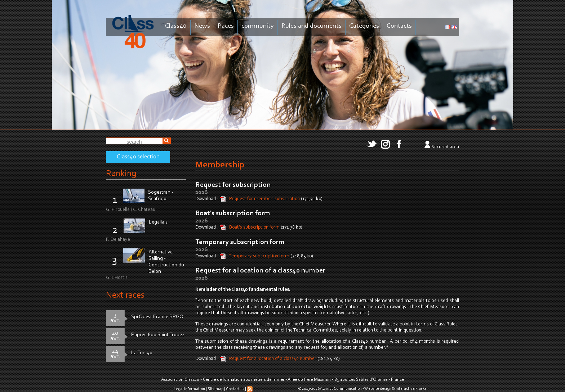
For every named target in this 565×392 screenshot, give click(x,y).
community (258, 26)
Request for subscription (233, 185)
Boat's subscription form (233, 213)
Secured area (445, 147)
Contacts (399, 26)
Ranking (121, 174)
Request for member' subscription (265, 199)
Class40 (176, 26)
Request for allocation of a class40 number (260, 271)
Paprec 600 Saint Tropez (158, 335)
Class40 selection (138, 157)
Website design (378, 389)
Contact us (235, 389)
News (202, 26)
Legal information (189, 389)
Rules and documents (312, 26)
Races (226, 26)
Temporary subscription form (240, 242)
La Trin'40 (142, 353)
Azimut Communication (341, 389)
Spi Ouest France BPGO (157, 317)
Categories (364, 26)
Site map (215, 389)
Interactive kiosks (411, 389)
